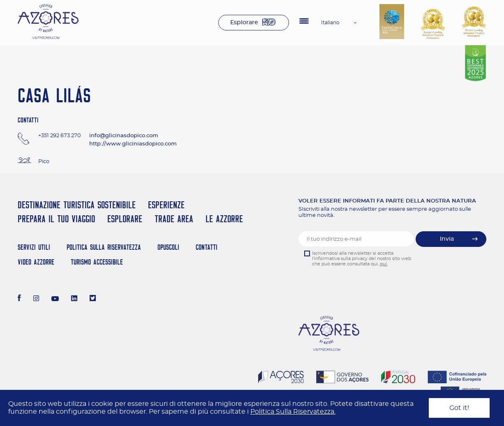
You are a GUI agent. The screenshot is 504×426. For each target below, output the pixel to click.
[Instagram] (36, 299)
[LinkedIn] (74, 299)
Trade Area (174, 219)
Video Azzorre (36, 262)
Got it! (459, 408)
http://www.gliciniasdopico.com (133, 144)
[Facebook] (19, 299)
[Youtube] (55, 299)
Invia (447, 239)
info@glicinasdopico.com (124, 136)
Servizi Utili (34, 247)
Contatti (207, 247)
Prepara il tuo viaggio (56, 219)
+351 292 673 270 (60, 136)
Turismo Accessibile (97, 262)
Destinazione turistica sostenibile (77, 205)
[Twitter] (93, 299)
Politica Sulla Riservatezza (104, 247)
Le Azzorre (224, 219)
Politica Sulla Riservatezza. (293, 412)
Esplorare (244, 23)
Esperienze (166, 205)
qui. (384, 264)
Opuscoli (168, 247)
